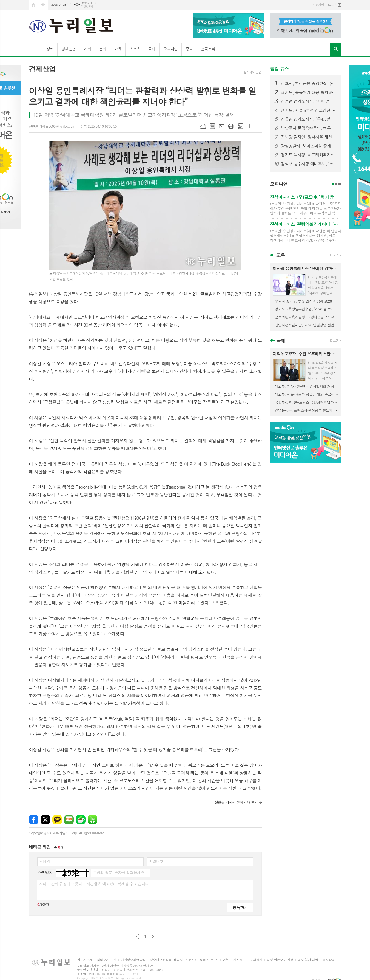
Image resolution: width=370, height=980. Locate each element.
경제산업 (69, 49)
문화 (103, 49)
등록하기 (240, 907)
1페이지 (333, 184)
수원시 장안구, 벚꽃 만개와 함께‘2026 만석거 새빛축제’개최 (307, 301)
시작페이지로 (33, 5)
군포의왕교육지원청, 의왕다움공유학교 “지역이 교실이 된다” (307, 317)
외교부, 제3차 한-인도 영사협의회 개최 (304, 386)
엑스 (45, 820)
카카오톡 (57, 820)
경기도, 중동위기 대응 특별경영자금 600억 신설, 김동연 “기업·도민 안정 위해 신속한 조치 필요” (309, 92)
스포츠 (135, 49)
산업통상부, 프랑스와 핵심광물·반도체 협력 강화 (307, 410)
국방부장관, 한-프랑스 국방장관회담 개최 (306, 402)
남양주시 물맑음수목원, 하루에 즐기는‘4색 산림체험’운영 (309, 128)
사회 (87, 49)
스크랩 (240, 126)
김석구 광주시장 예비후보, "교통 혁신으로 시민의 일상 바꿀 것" (309, 164)
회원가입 (318, 5)
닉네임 (45, 861)
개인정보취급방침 (133, 960)
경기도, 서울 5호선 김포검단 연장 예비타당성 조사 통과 (309, 110)
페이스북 (34, 820)
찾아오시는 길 (106, 960)
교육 (118, 49)
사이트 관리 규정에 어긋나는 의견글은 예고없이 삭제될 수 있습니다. (95, 884)
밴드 (92, 820)
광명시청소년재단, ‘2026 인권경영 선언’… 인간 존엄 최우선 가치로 (307, 325)
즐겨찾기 (43, 5)
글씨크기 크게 (250, 126)
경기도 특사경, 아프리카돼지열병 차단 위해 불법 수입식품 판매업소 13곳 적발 (309, 155)
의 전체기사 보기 (236, 802)
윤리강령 (328, 960)
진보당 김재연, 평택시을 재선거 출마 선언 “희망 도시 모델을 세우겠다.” (309, 137)
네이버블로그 (69, 820)
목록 (212, 126)
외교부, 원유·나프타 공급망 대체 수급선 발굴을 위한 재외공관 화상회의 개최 (307, 394)
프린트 (231, 126)
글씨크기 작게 (259, 126)
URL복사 (203, 126)
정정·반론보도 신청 (280, 960)
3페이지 (340, 184)
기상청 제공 (87, 6)
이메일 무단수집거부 (214, 960)
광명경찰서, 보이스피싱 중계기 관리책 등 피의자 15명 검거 (309, 146)
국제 (152, 49)
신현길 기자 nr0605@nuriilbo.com (52, 126)
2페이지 (336, 184)
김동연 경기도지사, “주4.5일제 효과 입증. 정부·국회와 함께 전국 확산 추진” (309, 119)
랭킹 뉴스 (279, 69)
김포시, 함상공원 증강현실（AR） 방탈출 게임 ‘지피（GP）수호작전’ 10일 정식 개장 (309, 83)
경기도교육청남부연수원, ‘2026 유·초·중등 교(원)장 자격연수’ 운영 (307, 309)
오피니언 (171, 49)
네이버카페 (81, 820)
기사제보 (239, 960)
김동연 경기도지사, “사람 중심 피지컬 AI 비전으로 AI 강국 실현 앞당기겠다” (309, 101)
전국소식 (208, 49)
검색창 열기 (336, 49)
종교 (189, 49)
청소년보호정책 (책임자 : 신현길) (173, 960)
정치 (50, 49)
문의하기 (256, 960)
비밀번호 (156, 861)
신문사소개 (85, 960)
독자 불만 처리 (308, 960)
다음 (153, 937)
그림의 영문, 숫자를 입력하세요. (119, 872)
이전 (138, 937)
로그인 (332, 5)
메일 (222, 126)
